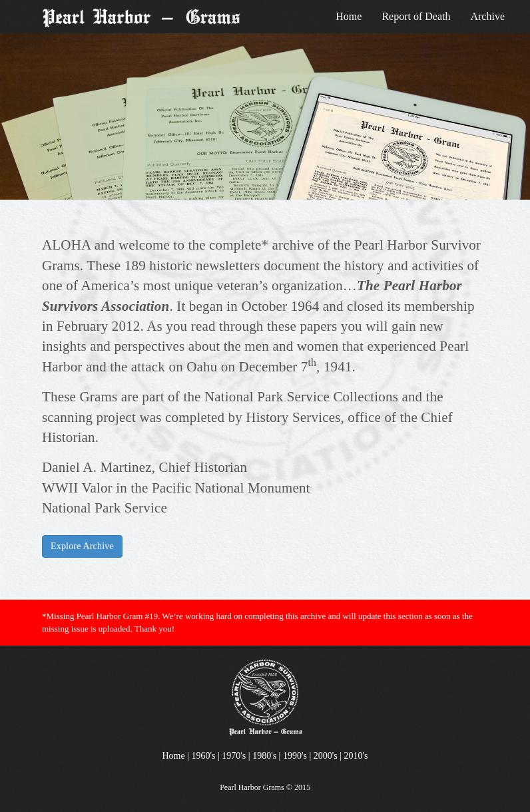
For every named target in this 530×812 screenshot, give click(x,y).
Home (349, 16)
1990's (295, 756)
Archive (487, 16)
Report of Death (416, 16)
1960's (204, 756)
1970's (234, 756)
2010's (356, 756)
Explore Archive (82, 546)
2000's (326, 756)
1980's (264, 756)
